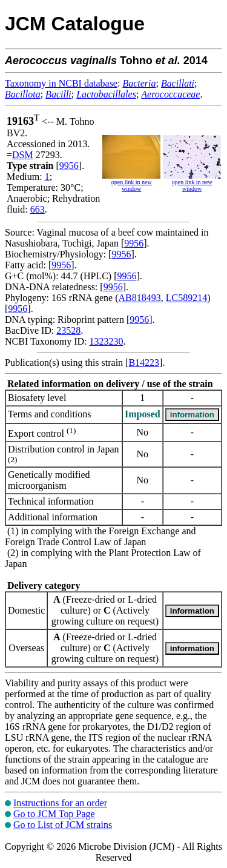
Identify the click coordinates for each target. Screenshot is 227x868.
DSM (23, 155)
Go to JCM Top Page (54, 814)
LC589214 (186, 298)
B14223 (144, 363)
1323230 (106, 341)
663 (38, 209)
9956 (69, 166)
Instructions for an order (60, 803)
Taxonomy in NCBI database (61, 83)
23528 (68, 330)
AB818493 (140, 298)
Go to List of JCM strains (63, 825)
